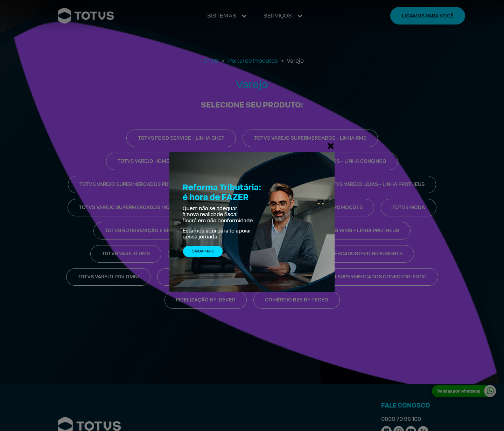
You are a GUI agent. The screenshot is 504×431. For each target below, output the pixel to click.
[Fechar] (331, 146)
